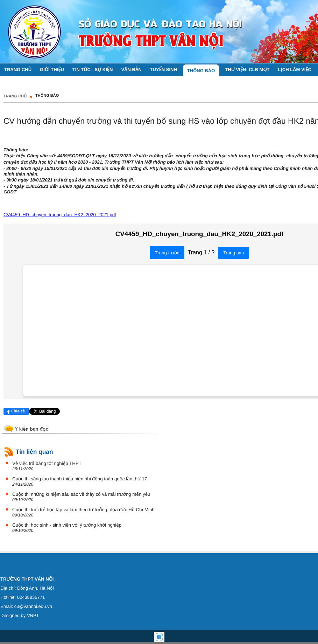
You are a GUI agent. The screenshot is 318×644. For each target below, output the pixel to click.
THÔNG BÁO (47, 96)
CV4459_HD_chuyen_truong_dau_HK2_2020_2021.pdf (60, 215)
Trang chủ (15, 96)
